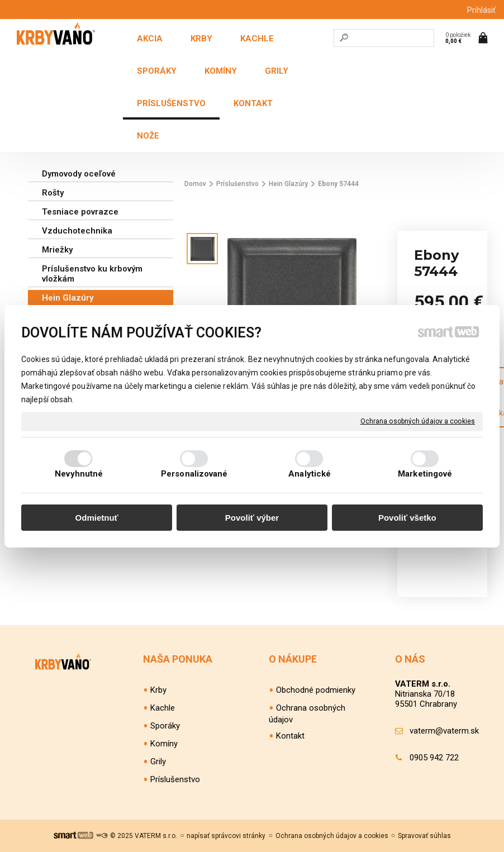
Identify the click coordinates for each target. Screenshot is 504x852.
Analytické (310, 474)
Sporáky (165, 726)
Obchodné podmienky (316, 690)
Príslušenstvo (175, 779)
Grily (158, 761)
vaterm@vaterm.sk (444, 731)
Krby (158, 690)
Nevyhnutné (79, 474)
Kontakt (290, 736)
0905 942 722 (434, 758)
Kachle (163, 708)
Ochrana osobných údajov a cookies (418, 421)
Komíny (164, 744)
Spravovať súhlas (424, 836)
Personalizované (194, 474)
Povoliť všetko (407, 518)
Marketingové (425, 474)
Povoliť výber (252, 518)
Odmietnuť (97, 518)
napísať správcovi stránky (226, 836)
